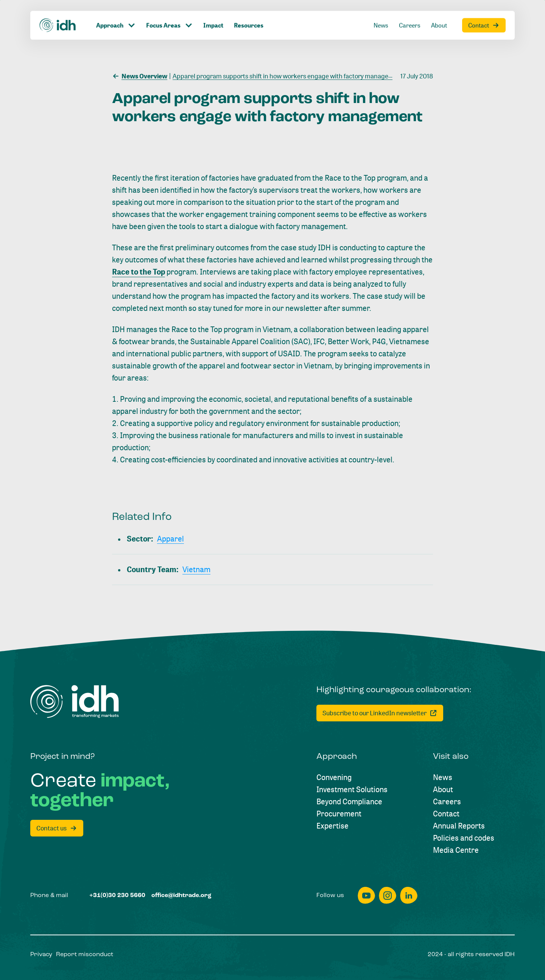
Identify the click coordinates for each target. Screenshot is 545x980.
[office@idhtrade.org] (181, 896)
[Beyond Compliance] (349, 802)
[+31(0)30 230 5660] (117, 896)
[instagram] (388, 895)
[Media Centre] (456, 850)
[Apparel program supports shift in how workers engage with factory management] (286, 75)
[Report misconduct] (85, 955)
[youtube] (366, 895)
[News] (443, 777)
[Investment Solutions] (352, 790)
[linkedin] (409, 895)
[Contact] (446, 814)
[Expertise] (332, 826)
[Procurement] (339, 814)
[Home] (75, 701)
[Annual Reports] (459, 826)
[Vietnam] (196, 570)
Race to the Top (139, 272)
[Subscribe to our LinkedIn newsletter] (380, 713)
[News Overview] (140, 75)
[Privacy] (41, 955)
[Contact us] (57, 828)
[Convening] (334, 777)
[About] (443, 790)
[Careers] (447, 802)
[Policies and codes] (464, 838)
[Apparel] (171, 539)
